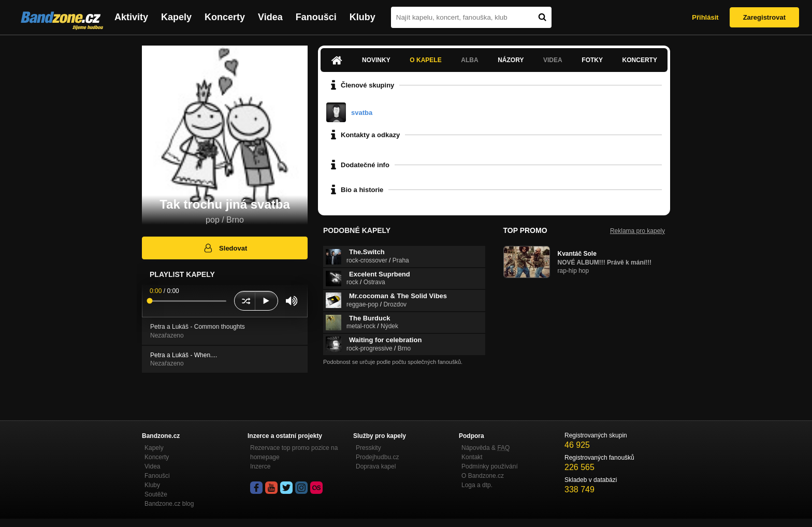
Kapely (176, 17)
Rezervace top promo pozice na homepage (294, 452)
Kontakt (472, 457)
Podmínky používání (490, 466)
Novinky (376, 60)
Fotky (592, 60)
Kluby (363, 17)
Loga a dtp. (477, 485)
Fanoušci (316, 17)
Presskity (368, 448)
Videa (270, 17)
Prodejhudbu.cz (377, 457)
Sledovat (225, 248)
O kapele (425, 60)
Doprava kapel (376, 466)
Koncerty (225, 17)
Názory (511, 60)
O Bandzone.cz (483, 476)
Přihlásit (705, 17)
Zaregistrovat (764, 17)
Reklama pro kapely (637, 231)
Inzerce (260, 466)
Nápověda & (485, 448)
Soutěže (156, 494)
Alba (469, 60)
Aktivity (131, 17)
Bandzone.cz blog (169, 504)
